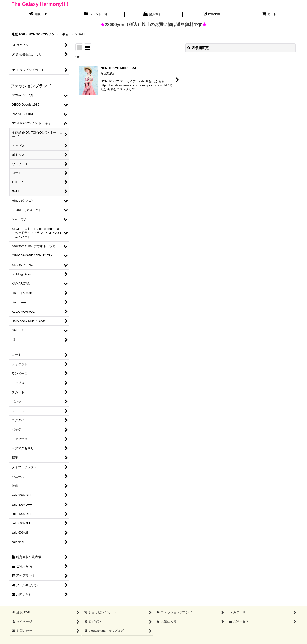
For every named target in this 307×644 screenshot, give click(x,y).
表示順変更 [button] (198, 48)
